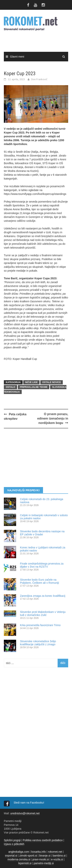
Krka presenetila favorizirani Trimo (40, 625)
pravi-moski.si (41, 859)
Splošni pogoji (12, 840)
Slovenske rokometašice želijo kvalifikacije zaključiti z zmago (38, 643)
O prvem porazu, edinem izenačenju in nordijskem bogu (53, 419)
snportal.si (11, 856)
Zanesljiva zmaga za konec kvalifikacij (43, 596)
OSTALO (10, 387)
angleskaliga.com (19, 852)
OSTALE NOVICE (52, 382)
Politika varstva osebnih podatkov (43, 840)
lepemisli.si (25, 863)
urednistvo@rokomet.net (25, 813)
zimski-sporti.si (28, 856)
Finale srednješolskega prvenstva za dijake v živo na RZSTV (42, 565)
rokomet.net (55, 852)
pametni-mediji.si (44, 863)
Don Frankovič (39, 79)
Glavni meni (17, 57)
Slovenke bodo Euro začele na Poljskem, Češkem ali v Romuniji (39, 581)
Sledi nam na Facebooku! (29, 803)
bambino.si (59, 856)
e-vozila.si (57, 859)
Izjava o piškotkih (14, 844)
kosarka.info (38, 852)
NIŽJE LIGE (31, 382)
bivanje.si (45, 856)
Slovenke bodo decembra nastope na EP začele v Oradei (42, 533)
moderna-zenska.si (19, 859)
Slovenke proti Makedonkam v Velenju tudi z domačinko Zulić (43, 613)
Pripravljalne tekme (34, 387)
